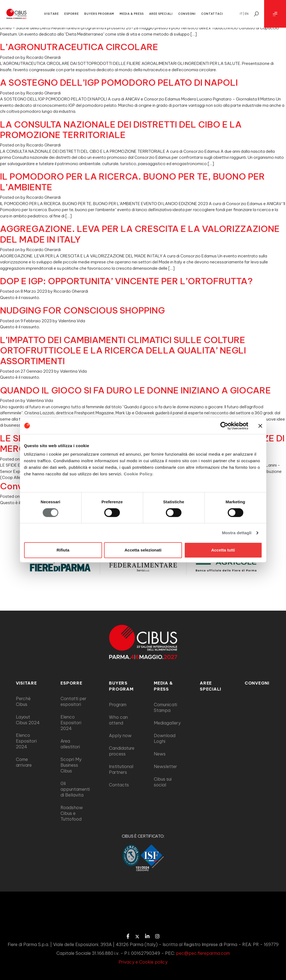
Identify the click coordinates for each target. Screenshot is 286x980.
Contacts (119, 785)
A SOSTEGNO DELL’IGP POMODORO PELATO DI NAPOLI (119, 82)
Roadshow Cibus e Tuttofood (72, 813)
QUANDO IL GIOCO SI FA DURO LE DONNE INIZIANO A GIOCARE (135, 390)
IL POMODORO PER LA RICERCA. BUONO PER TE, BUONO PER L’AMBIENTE (132, 182)
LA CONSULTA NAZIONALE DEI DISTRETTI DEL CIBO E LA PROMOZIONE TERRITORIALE (121, 130)
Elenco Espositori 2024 (26, 741)
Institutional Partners (121, 769)
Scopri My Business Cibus (71, 765)
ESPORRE (72, 14)
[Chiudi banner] (260, 426)
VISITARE (51, 14)
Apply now (120, 735)
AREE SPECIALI (161, 14)
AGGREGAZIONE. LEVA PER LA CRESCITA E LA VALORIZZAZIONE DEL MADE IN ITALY (140, 234)
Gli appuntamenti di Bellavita (75, 789)
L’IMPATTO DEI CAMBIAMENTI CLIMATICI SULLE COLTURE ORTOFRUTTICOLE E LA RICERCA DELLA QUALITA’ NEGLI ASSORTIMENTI (123, 350)
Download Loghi (165, 738)
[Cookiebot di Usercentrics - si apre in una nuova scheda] (224, 426)
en (247, 14)
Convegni (257, 683)
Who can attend (118, 720)
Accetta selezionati (143, 550)
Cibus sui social (163, 782)
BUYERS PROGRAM (99, 14)
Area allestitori (70, 744)
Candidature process (122, 751)
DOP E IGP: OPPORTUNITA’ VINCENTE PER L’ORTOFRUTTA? (126, 281)
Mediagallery (167, 723)
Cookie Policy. (138, 474)
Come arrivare (24, 762)
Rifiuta (63, 550)
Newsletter (165, 766)
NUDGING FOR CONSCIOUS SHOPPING (82, 310)
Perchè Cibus (23, 701)
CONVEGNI (187, 14)
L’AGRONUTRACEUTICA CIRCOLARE (79, 47)
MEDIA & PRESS (132, 14)
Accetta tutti (223, 550)
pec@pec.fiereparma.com (203, 953)
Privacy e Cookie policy (143, 962)
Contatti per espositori (73, 701)
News (160, 754)
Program (118, 705)
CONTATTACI (212, 14)
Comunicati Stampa (165, 707)
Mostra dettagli (237, 533)
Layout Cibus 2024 (28, 720)
